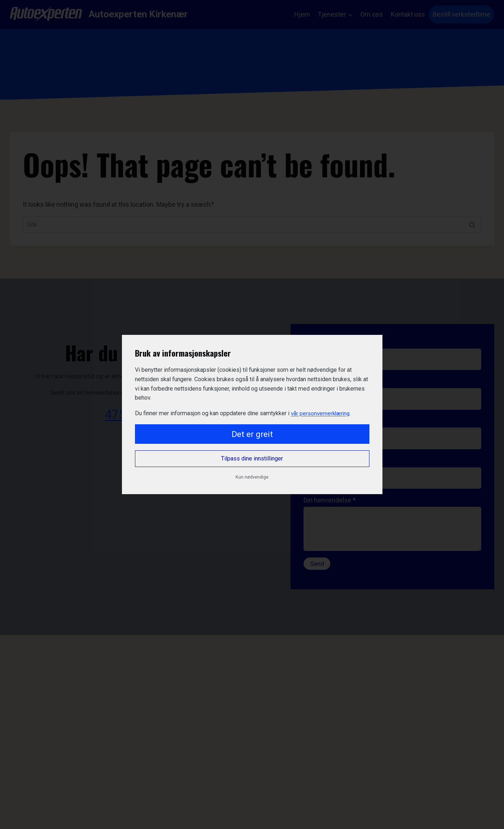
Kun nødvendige (252, 477)
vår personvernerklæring (322, 413)
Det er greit (252, 434)
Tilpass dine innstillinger (252, 458)
